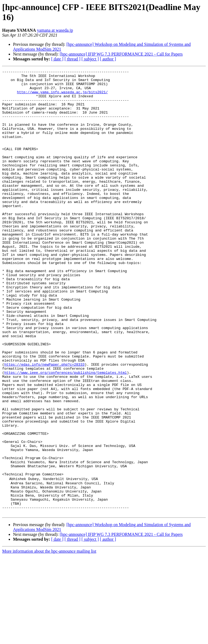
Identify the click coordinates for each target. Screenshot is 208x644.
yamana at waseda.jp (55, 30)
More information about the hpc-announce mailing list (49, 639)
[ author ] (108, 59)
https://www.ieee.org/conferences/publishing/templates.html (66, 433)
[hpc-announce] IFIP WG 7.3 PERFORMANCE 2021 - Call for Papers (121, 54)
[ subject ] (90, 59)
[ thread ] (72, 59)
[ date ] (57, 59)
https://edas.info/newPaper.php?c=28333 (44, 424)
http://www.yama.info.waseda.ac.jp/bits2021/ (62, 97)
